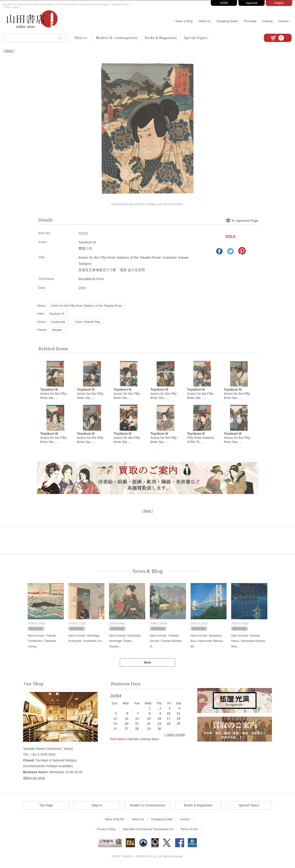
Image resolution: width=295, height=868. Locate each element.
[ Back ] (9, 51)
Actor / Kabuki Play (88, 322)
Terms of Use (189, 830)
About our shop (34, 778)
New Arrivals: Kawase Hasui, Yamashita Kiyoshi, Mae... (248, 642)
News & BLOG (115, 820)
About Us (205, 21)
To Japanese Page (242, 221)
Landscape (58, 322)
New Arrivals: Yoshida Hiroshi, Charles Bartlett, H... (166, 642)
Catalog (267, 21)
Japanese (251, 3)
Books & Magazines (161, 38)
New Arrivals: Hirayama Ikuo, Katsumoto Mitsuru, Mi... (207, 642)
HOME (224, 3)
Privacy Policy (106, 830)
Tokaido (57, 330)
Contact (283, 21)
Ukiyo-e (81, 38)
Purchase (250, 21)
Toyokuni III (57, 314)
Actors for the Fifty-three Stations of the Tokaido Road (86, 306)
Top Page (46, 806)
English (279, 3)
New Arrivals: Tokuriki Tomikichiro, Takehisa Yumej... (42, 642)
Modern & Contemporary (117, 38)
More (147, 663)
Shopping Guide (227, 21)
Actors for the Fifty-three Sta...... (54, 394)
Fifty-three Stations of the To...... (201, 438)
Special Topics (196, 38)
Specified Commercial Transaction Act (148, 830)
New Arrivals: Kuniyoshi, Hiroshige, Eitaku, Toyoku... (125, 642)
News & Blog (184, 21)
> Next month (174, 735)
